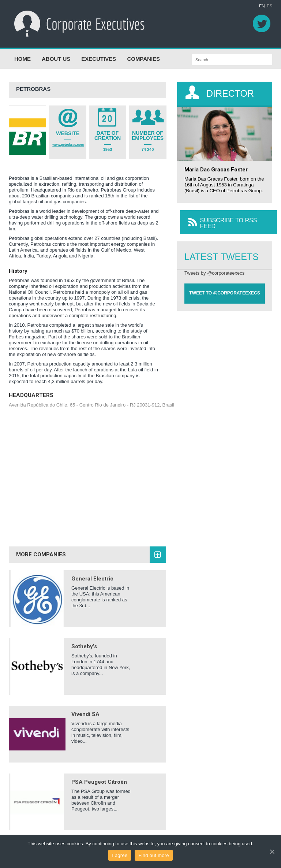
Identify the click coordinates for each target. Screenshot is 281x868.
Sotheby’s (84, 642)
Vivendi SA (85, 709)
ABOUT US (56, 54)
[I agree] (272, 852)
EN (262, 6)
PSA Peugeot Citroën (99, 777)
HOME (23, 54)
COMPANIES (143, 54)
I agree (120, 855)
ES (269, 6)
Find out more (153, 855)
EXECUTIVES (99, 54)
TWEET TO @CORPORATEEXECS (224, 288)
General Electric (92, 574)
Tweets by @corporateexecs (214, 268)
